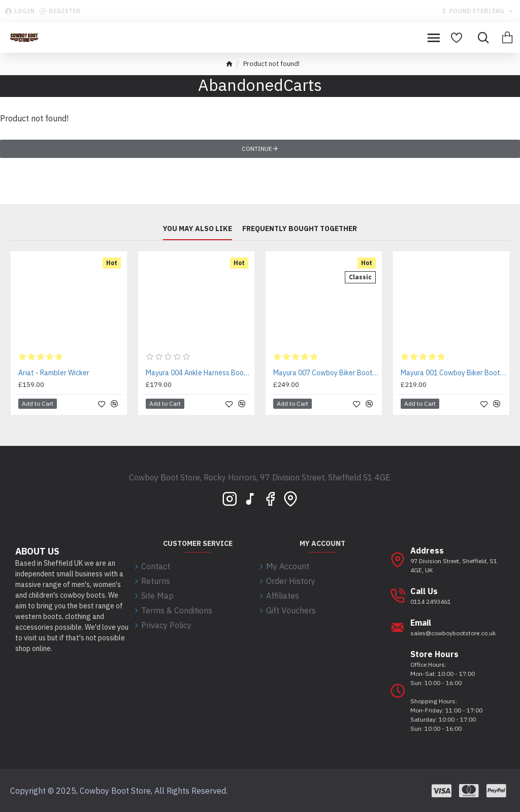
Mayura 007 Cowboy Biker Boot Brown (326, 373)
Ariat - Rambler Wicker (54, 373)
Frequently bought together (300, 229)
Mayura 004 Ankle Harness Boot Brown (198, 373)
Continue (257, 149)
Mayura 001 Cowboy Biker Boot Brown (453, 373)
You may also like (198, 229)
